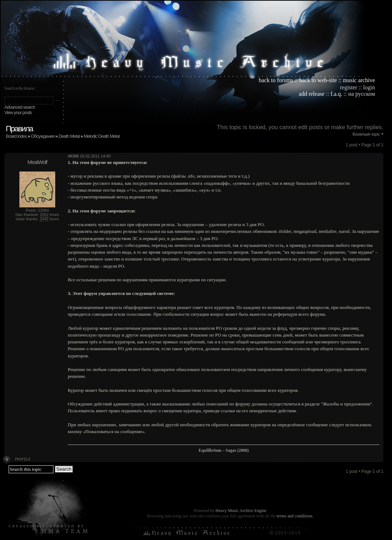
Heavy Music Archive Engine (241, 511)
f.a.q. (336, 94)
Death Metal (69, 136)
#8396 (73, 156)
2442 (44, 219)
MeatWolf (37, 162)
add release (312, 94)
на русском (362, 94)
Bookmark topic (366, 134)
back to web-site (318, 80)
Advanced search (20, 107)
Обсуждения (43, 136)
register (349, 87)
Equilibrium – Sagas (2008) (224, 450)
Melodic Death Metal (101, 136)
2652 (44, 215)
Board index (16, 136)
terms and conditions (294, 516)
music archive (359, 80)
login (369, 87)
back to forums (276, 80)
